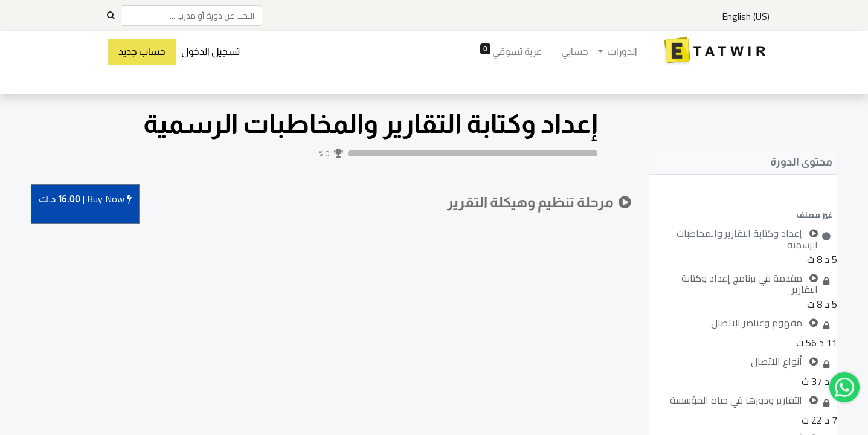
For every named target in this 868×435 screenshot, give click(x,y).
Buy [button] (85, 200)
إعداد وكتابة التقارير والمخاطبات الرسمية (370, 124)
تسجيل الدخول (212, 52)
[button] (743, 214)
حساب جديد (143, 52)
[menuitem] (574, 52)
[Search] (111, 16)
